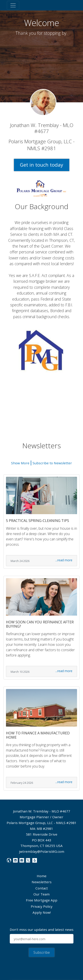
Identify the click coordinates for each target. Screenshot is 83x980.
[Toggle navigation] (13, 5)
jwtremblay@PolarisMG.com (42, 851)
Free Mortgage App (42, 900)
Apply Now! (42, 912)
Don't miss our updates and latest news (42, 929)
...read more (64, 560)
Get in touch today (41, 165)
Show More (20, 463)
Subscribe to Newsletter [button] (52, 463)
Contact (42, 888)
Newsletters (42, 882)
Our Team (41, 894)
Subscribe (42, 952)
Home (42, 876)
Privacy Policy (42, 906)
